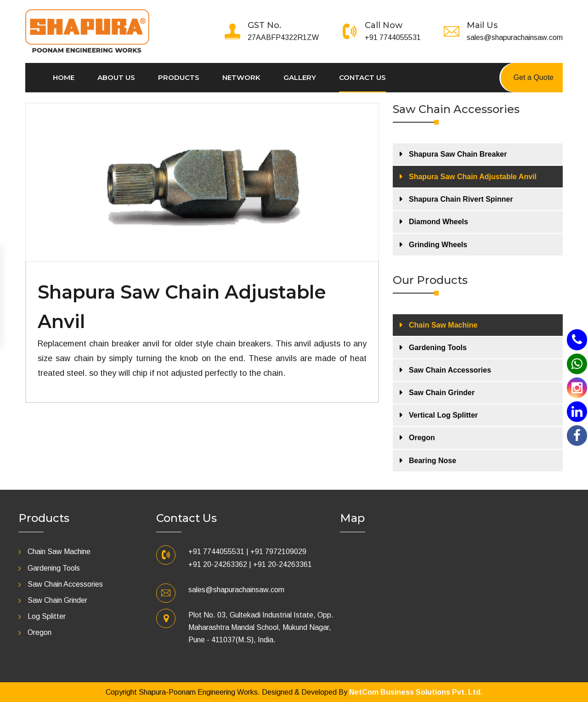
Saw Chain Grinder (442, 393)
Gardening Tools (438, 348)
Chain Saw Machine (443, 325)
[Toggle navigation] (155, 16)
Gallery (300, 77)
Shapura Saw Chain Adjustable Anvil (473, 177)
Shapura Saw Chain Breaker (458, 154)
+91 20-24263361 (283, 564)
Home (64, 77)
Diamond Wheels (438, 222)
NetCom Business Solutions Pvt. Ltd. (416, 692)
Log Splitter (47, 616)
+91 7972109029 (278, 552)
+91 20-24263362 (218, 564)
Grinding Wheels (438, 245)
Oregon (422, 438)
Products (179, 77)
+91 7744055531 (393, 37)
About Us (116, 77)
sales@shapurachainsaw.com (515, 37)
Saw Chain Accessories (450, 370)
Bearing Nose (433, 461)
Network (241, 77)
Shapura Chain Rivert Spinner (461, 199)
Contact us (362, 77)
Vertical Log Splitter (443, 415)
